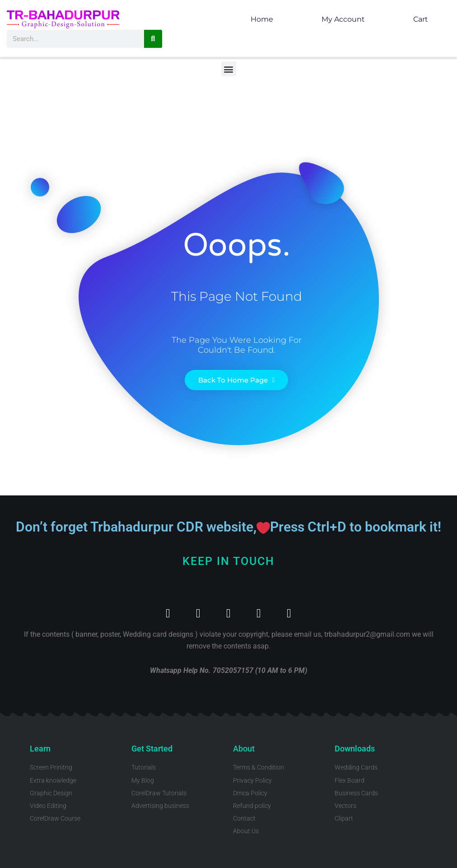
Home (262, 19)
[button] (229, 69)
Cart (421, 19)
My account (343, 19)
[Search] (153, 39)
